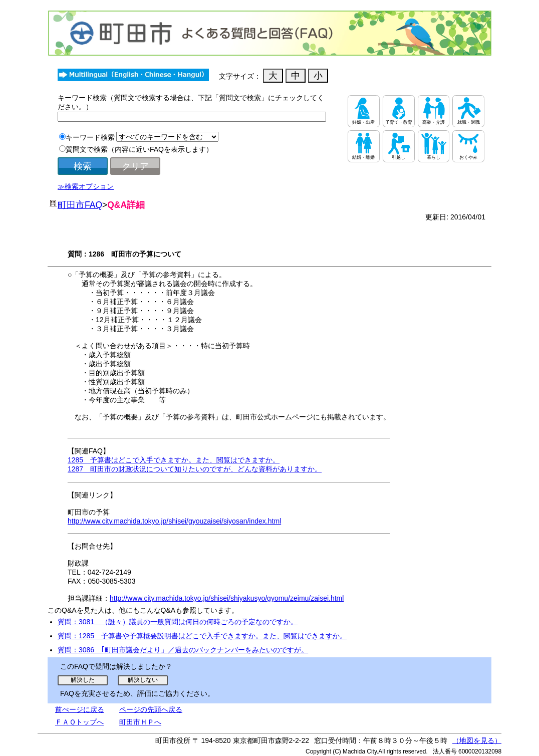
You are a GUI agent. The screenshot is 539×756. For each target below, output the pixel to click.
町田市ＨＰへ (140, 722)
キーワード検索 (90, 137)
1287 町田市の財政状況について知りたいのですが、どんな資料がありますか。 (195, 469)
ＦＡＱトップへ (79, 722)
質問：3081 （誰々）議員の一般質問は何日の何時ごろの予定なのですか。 (178, 622)
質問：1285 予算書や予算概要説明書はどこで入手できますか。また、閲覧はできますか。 (202, 636)
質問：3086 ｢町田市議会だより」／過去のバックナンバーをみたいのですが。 (183, 650)
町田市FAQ (80, 205)
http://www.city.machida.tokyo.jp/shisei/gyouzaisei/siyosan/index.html (174, 521)
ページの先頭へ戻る (151, 709)
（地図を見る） (477, 740)
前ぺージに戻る (80, 709)
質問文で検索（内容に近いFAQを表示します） (139, 149)
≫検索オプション (86, 186)
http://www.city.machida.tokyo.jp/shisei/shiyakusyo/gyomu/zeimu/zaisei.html (227, 598)
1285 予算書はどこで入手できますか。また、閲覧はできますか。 (174, 460)
